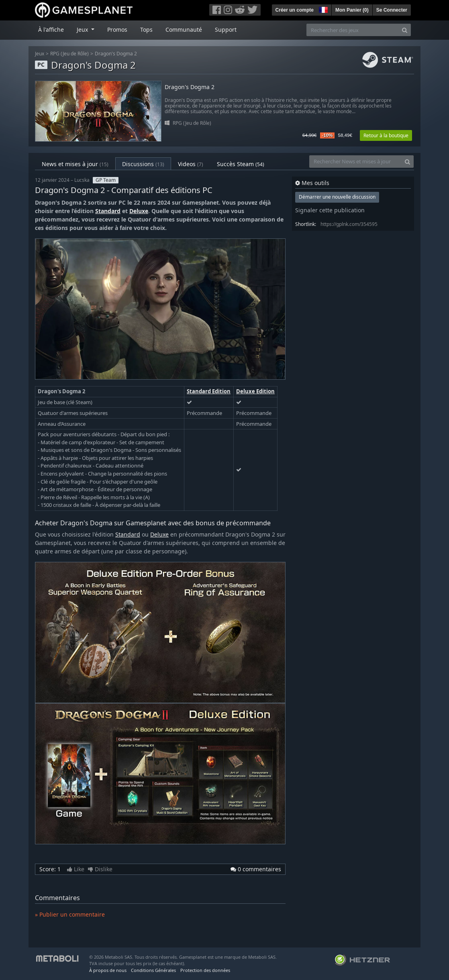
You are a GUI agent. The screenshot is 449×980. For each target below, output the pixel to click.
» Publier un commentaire (70, 914)
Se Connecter (392, 10)
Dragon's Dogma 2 (116, 54)
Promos (117, 29)
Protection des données (205, 970)
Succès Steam (241, 164)
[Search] (405, 30)
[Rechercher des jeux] (353, 30)
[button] (322, 9)
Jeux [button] (83, 29)
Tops (146, 29)
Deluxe (139, 211)
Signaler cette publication (330, 210)
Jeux (40, 54)
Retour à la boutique (386, 135)
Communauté (184, 29)
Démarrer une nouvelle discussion (337, 197)
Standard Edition (209, 391)
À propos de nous (108, 970)
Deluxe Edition (255, 391)
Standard (108, 211)
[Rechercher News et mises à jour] (355, 162)
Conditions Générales (153, 970)
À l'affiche (51, 29)
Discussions (143, 164)
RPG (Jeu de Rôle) (69, 54)
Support (226, 29)
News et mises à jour (75, 164)
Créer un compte (295, 10)
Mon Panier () (352, 10)
